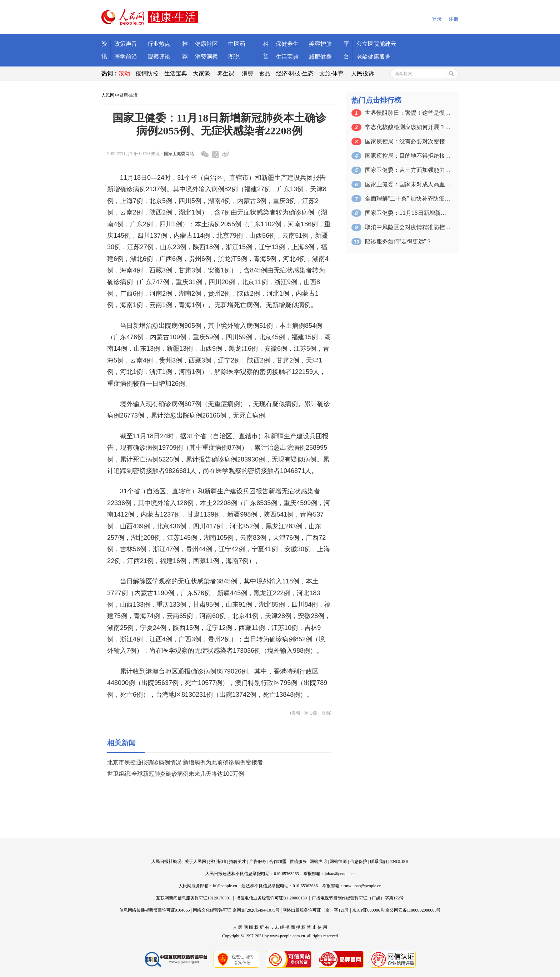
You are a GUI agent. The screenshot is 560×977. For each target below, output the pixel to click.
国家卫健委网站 (179, 154)
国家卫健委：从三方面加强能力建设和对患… (408, 170)
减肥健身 (320, 57)
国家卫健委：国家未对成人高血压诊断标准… (408, 184)
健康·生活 (128, 95)
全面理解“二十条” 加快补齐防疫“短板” (408, 199)
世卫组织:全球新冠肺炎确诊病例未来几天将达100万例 (176, 774)
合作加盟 (278, 862)
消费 (247, 73)
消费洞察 (206, 57)
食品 (265, 73)
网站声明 (318, 862)
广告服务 (258, 862)
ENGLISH (399, 862)
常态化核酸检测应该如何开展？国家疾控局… (408, 127)
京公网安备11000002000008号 (413, 910)
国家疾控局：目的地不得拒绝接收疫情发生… (408, 156)
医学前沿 (126, 57)
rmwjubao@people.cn (362, 886)
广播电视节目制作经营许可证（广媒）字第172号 (358, 898)
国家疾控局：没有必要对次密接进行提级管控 (408, 141)
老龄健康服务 (374, 57)
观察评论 (159, 57)
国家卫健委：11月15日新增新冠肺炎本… (408, 213)
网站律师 (338, 862)
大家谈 (201, 73)
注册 (454, 19)
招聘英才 (237, 862)
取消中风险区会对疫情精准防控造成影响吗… (408, 227)
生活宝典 (287, 57)
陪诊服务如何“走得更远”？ (398, 241)
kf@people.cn (225, 886)
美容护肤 (320, 44)
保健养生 (287, 44)
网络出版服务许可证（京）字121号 (316, 910)
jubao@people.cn (340, 874)
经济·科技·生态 (295, 73)
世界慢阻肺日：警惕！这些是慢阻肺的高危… (408, 113)
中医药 (237, 44)
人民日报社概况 (166, 862)
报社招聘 (217, 862)
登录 (437, 19)
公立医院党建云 (376, 44)
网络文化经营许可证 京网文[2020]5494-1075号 (236, 910)
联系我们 (379, 862)
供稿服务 (298, 862)
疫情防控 (147, 73)
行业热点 (159, 44)
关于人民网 (195, 862)
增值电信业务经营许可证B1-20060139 (271, 898)
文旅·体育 (331, 73)
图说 (234, 57)
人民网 (108, 95)
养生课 (226, 73)
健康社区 (206, 44)
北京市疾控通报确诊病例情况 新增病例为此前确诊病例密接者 (185, 762)
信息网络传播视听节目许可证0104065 (155, 910)
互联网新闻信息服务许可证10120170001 (194, 898)
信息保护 (359, 862)
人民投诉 (362, 73)
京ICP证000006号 (368, 910)
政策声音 (126, 44)
